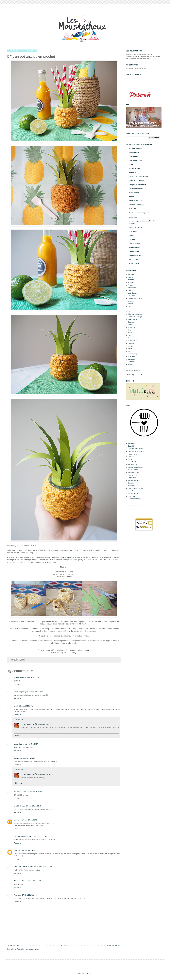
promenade (132, 343)
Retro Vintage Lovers (135, 449)
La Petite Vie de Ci (136, 255)
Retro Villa (132, 496)
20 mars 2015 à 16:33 (30, 850)
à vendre (131, 280)
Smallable (131, 486)
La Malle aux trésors (137, 181)
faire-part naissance (135, 314)
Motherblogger (135, 209)
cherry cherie (134, 239)
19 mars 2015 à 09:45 (36, 792)
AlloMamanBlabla (21, 881)
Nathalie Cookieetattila (22, 836)
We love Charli (134, 169)
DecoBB (131, 446)
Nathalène (70, 557)
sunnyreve (133, 217)
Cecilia (17, 758)
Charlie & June (135, 243)
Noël (130, 338)
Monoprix (86, 650)
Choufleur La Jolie (136, 227)
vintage (131, 364)
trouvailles (132, 356)
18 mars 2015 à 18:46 (32, 678)
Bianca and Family (135, 499)
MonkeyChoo (133, 475)
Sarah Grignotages (21, 692)
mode (130, 335)
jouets (130, 325)
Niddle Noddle (133, 470)
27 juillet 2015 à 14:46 (30, 895)
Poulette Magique (136, 148)
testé (130, 351)
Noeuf (130, 459)
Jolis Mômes (134, 156)
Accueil (64, 945)
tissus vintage (133, 354)
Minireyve (133, 173)
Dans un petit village (137, 205)
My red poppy (133, 464)
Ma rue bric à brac (21, 792)
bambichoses (134, 251)
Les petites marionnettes (138, 185)
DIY (129, 312)
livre (129, 330)
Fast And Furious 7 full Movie (25, 867)
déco (130, 309)
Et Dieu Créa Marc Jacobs (139, 177)
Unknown (18, 820)
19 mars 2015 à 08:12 (46, 774)
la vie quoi (132, 327)
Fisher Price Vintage (135, 317)
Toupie (132, 197)
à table (130, 277)
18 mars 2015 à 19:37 (36, 692)
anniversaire (132, 288)
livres (130, 333)
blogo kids (132, 296)
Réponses (20, 719)
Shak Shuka (132, 478)
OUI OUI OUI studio (136, 201)
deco (130, 306)
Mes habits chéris (134, 480)
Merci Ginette (134, 193)
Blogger (88, 973)
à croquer (131, 274)
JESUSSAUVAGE (135, 161)
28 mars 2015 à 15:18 (44, 867)
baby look (131, 290)
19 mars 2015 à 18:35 (46, 724)
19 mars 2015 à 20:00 (30, 820)
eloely (16, 706)
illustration (132, 322)
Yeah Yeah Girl (134, 247)
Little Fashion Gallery (135, 488)
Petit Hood (132, 491)
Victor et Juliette (134, 472)
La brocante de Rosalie (136, 451)
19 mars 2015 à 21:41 (39, 836)
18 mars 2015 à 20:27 (30, 744)
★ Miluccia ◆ (134, 263)
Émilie (62, 557)
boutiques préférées (135, 298)
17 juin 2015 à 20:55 (35, 881)
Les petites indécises (135, 467)
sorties (130, 348)
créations (131, 301)
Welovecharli (19, 678)
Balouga (131, 483)
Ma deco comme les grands (139, 213)
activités (131, 282)
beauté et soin (133, 293)
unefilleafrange (20, 806)
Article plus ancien (113, 945)
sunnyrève (18, 744)
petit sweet (133, 231)
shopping (131, 346)
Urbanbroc (133, 235)
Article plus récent (14, 945)
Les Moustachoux (27, 724)
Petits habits (132, 462)
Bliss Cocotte (134, 152)
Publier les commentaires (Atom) (28, 949)
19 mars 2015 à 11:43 (34, 806)
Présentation (132, 341)
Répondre (17, 684)
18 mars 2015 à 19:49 (27, 706)
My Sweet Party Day (69, 653)
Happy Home (133, 454)
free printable (133, 319)
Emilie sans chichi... (136, 189)
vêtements (132, 362)
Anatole (131, 285)
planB (131, 164)
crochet (131, 304)
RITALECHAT (134, 259)
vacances (131, 359)
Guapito (131, 456)
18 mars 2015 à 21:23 (27, 758)
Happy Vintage (133, 494)
